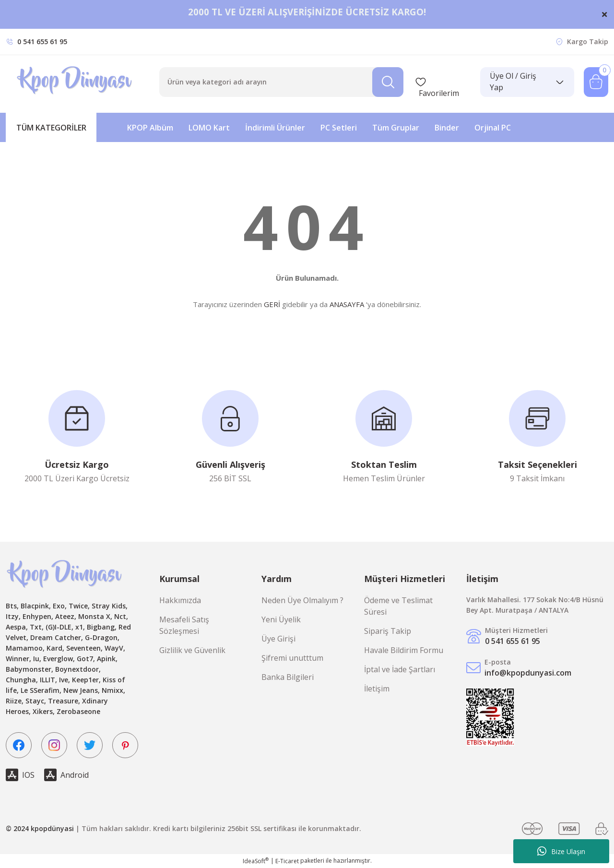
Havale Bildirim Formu (404, 650)
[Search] (281, 82)
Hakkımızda (180, 600)
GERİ (272, 304)
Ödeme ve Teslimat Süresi (398, 606)
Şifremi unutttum (292, 658)
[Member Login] (527, 82)
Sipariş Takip (388, 631)
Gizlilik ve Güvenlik (192, 650)
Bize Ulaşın (561, 851)
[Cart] (596, 82)
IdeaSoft (256, 861)
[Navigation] (51, 127)
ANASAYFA (347, 304)
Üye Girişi (278, 639)
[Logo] (76, 82)
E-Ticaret (287, 861)
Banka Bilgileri (288, 677)
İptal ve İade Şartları (400, 669)
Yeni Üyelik (281, 619)
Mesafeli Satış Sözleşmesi (184, 625)
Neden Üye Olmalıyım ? (302, 600)
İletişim (377, 689)
